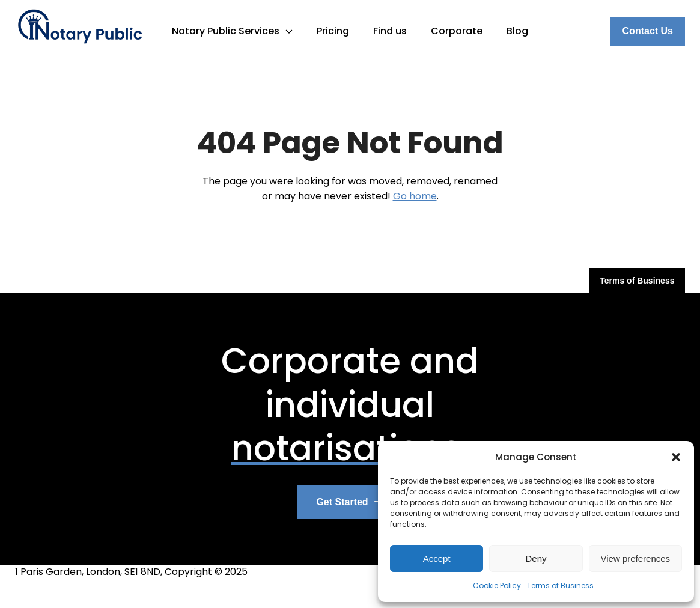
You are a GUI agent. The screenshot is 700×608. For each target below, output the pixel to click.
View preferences (636, 558)
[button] (676, 457)
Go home (415, 196)
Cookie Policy (497, 585)
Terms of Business (560, 585)
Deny (536, 558)
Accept (437, 558)
